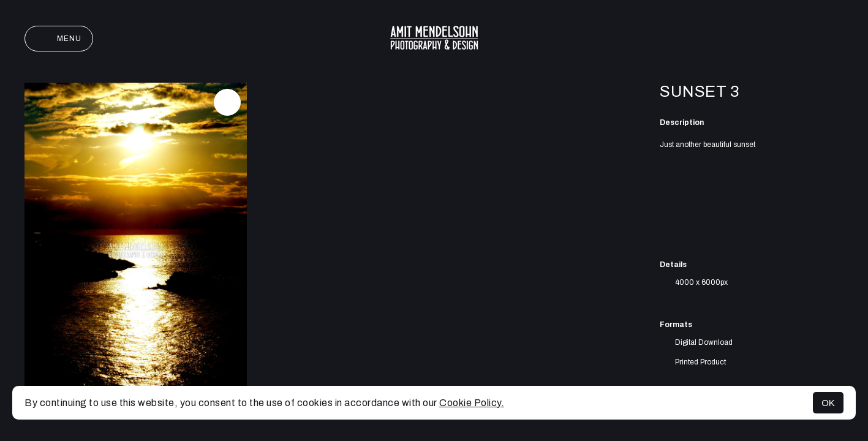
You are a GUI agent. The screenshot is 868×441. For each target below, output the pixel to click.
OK (828, 403)
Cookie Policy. (472, 403)
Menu (59, 39)
